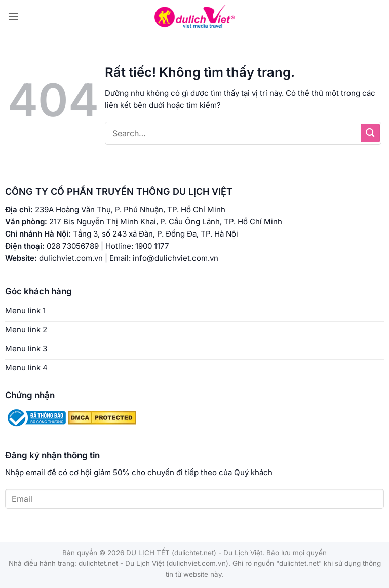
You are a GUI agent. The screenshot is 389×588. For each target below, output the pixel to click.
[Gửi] (370, 133)
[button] (13, 16)
